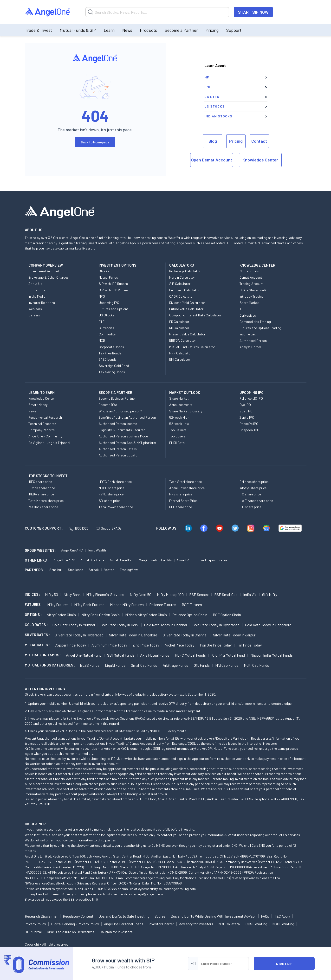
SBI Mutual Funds (121, 655)
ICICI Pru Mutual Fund (228, 655)
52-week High (179, 417)
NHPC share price (111, 488)
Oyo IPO (245, 405)
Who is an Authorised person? (120, 411)
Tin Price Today (249, 645)
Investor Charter (161, 924)
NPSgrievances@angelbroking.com (50, 883)
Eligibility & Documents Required (122, 430)
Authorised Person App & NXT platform (127, 443)
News (127, 30)
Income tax (248, 334)
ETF (102, 322)
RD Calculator (179, 328)
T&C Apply (282, 916)
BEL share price (181, 507)
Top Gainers (178, 430)
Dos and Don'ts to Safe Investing (124, 916)
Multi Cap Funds (256, 665)
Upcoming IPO (109, 303)
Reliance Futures (163, 605)
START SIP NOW (253, 12)
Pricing (212, 30)
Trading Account (252, 284)
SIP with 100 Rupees (113, 284)
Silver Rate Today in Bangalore (133, 635)
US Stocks (214, 106)
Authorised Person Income (118, 424)
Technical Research (42, 424)
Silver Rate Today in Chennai (185, 635)
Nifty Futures (58, 605)
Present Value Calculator (187, 334)
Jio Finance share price (256, 501)
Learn (109, 30)
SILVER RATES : (37, 635)
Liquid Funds (115, 665)
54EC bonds (108, 359)
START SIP (284, 964)
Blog (213, 141)
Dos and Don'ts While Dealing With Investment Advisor (213, 916)
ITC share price (250, 494)
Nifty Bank (72, 594)
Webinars (35, 309)
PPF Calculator (180, 353)
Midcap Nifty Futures (127, 605)
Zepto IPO (247, 417)
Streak (94, 570)
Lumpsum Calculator (184, 290)
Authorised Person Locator (119, 455)
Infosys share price (253, 488)
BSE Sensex (199, 594)
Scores (160, 916)
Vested (109, 570)
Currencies (106, 328)
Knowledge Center (260, 160)
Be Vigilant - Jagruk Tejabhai (49, 443)
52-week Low (179, 424)
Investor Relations (42, 303)
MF (207, 77)
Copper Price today (70, 645)
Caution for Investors (116, 932)
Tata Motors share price (46, 501)
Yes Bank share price (43, 507)
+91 (193, 963)
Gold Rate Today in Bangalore (268, 625)
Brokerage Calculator (185, 271)
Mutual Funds (108, 277)
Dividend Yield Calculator (187, 303)
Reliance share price (254, 482)
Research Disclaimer (41, 916)
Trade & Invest (38, 30)
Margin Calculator (182, 277)
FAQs (265, 916)
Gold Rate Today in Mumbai (74, 625)
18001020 (79, 528)
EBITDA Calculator (183, 340)
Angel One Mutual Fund (84, 655)
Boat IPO (246, 411)
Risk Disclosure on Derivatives (71, 932)
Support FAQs (109, 528)
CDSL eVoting (256, 924)
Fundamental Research (45, 417)
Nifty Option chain (61, 615)
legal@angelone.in (150, 894)
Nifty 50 (52, 594)
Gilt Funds (202, 665)
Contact (259, 141)
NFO (102, 296)
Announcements (181, 405)
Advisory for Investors (196, 924)
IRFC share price (40, 482)
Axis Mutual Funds (155, 655)
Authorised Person (253, 341)
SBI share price (110, 501)
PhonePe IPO (249, 424)
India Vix (250, 594)
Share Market (249, 303)
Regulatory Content (78, 916)
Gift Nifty (270, 594)
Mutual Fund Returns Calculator (192, 347)
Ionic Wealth (97, 550)
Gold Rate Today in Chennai (166, 625)
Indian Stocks (218, 116)
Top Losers (177, 436)
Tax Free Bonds (110, 353)
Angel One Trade (92, 560)
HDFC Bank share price (115, 482)
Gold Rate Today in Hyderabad (216, 625)
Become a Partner (181, 30)
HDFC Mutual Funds (190, 655)
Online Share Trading (254, 290)
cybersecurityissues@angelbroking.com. (167, 889)
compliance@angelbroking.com (149, 878)
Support (234, 30)
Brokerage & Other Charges (49, 277)
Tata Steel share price (185, 482)
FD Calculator (179, 322)
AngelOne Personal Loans (124, 924)
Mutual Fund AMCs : (43, 655)
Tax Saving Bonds (112, 372)
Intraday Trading (252, 296)
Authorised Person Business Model (124, 436)
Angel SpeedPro (122, 560)
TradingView (129, 570)
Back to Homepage (95, 142)
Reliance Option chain (190, 615)
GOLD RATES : (36, 625)
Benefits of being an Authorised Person (127, 417)
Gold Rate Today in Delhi (120, 625)
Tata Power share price (116, 507)
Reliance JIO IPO (251, 398)
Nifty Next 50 (141, 594)
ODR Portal (33, 932)
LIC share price (250, 507)
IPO (207, 87)
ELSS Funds (90, 665)
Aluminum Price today (109, 645)
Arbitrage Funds (175, 665)
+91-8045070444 (104, 889)
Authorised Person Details (118, 449)
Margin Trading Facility (155, 560)
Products (148, 30)
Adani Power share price (187, 488)
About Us (35, 284)
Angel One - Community (45, 436)
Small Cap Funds (144, 665)
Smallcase (75, 570)
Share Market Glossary (186, 411)
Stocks (104, 271)
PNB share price (181, 494)
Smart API (185, 560)
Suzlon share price (42, 488)
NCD (102, 340)
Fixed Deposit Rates (213, 560)
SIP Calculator (180, 284)
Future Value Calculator (186, 309)
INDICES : (32, 594)
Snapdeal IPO (249, 430)
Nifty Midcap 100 (170, 594)
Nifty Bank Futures (89, 605)
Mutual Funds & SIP (78, 30)
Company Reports (42, 430)
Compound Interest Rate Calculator (195, 315)
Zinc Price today (146, 645)
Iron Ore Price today (216, 645)
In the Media (37, 296)
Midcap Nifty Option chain (146, 615)
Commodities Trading (255, 322)
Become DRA (108, 405)
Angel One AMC (72, 550)
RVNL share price (111, 494)
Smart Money (38, 405)
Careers (34, 315)
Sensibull (56, 570)
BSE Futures (192, 605)
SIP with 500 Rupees (114, 290)
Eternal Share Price (183, 501)
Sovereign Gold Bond (114, 366)
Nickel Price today (179, 645)
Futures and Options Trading (260, 328)
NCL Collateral (229, 924)
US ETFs (212, 97)
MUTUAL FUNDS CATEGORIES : (50, 665)
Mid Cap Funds (227, 665)
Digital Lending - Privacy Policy (75, 924)
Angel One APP (64, 560)
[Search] (157, 12)
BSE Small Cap (226, 594)
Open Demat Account (212, 160)
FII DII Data (177, 443)
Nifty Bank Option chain (101, 615)
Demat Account (251, 277)
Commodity (107, 334)
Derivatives (248, 315)
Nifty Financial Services (105, 594)
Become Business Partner (117, 398)
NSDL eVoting (283, 924)
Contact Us (37, 290)
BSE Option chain (227, 615)
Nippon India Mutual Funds (272, 655)
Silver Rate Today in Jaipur (234, 635)
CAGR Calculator (182, 296)
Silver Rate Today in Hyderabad (79, 635)
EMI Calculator (180, 359)
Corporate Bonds (111, 347)
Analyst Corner (250, 347)
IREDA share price (41, 494)
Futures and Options (114, 309)
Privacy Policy (35, 924)
